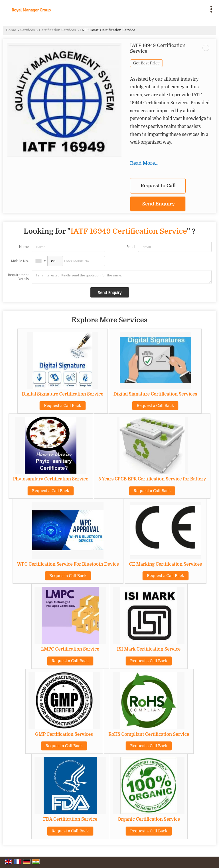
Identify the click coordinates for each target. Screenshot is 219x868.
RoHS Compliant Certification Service (149, 734)
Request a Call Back (63, 406)
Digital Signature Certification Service (63, 394)
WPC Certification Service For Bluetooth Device (68, 564)
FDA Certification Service (70, 819)
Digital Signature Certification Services (155, 394)
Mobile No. (20, 261)
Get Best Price (146, 63)
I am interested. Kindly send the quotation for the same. (122, 277)
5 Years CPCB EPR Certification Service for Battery (152, 479)
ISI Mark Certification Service (149, 649)
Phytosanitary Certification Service (51, 479)
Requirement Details (18, 277)
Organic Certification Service (149, 819)
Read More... (144, 163)
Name (24, 247)
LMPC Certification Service (70, 649)
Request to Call (158, 186)
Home (11, 30)
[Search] (135, 8)
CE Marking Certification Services (166, 564)
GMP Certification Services (64, 734)
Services (28, 30)
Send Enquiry (159, 204)
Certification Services (57, 30)
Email (131, 247)
